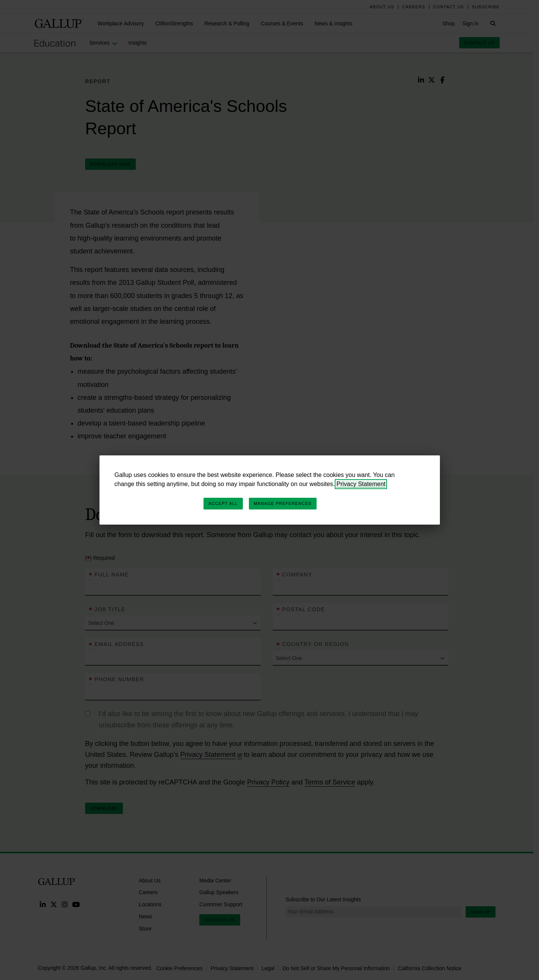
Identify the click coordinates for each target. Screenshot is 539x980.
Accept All (223, 503)
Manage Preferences (283, 503)
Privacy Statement (361, 484)
